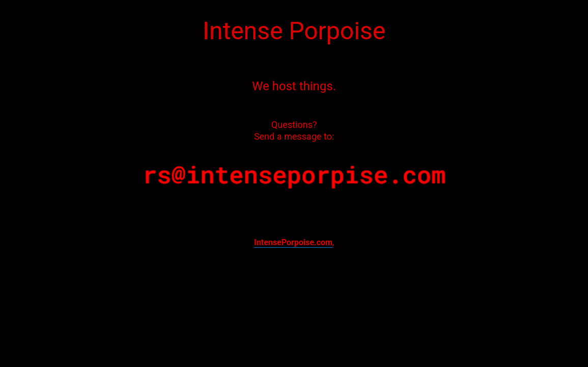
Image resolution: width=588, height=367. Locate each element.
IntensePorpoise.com (293, 242)
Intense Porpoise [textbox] (294, 31)
